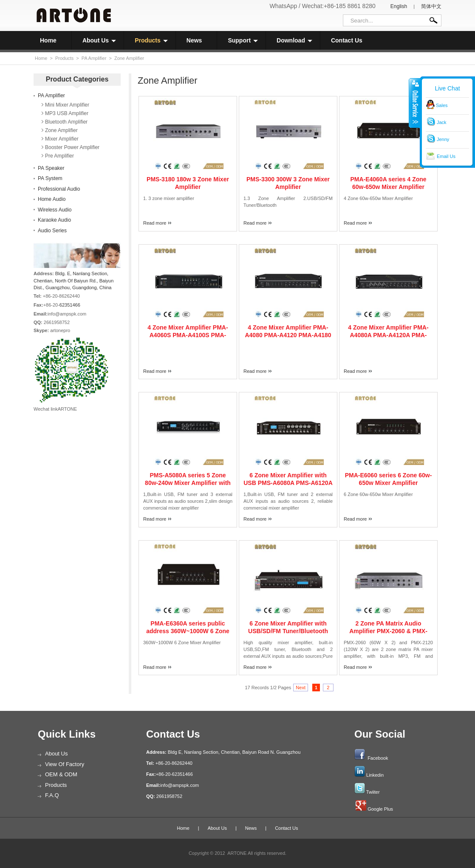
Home (48, 40)
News (194, 40)
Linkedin (375, 775)
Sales (442, 105)
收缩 (415, 103)
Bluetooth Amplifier (66, 122)
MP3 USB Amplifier (67, 113)
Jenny (443, 139)
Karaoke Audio (54, 220)
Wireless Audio (55, 210)
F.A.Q (52, 795)
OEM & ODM (61, 774)
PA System (50, 178)
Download (294, 40)
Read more (155, 223)
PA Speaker (51, 168)
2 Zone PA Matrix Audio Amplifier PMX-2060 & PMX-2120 (388, 631)
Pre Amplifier (59, 156)
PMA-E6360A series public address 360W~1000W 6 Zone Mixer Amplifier (188, 631)
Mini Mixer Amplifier (67, 105)
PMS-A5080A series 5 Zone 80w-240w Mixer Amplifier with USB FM (188, 483)
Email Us (446, 156)
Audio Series (52, 231)
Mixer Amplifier (62, 139)
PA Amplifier (94, 58)
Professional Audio (59, 189)
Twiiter (373, 792)
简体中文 (431, 6)
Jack (442, 122)
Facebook (378, 758)
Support (243, 40)
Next (301, 688)
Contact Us (347, 40)
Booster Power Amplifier (72, 147)
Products (151, 40)
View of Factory (65, 764)
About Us (99, 40)
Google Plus (380, 809)
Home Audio (52, 199)
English (399, 6)
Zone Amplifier (129, 58)
